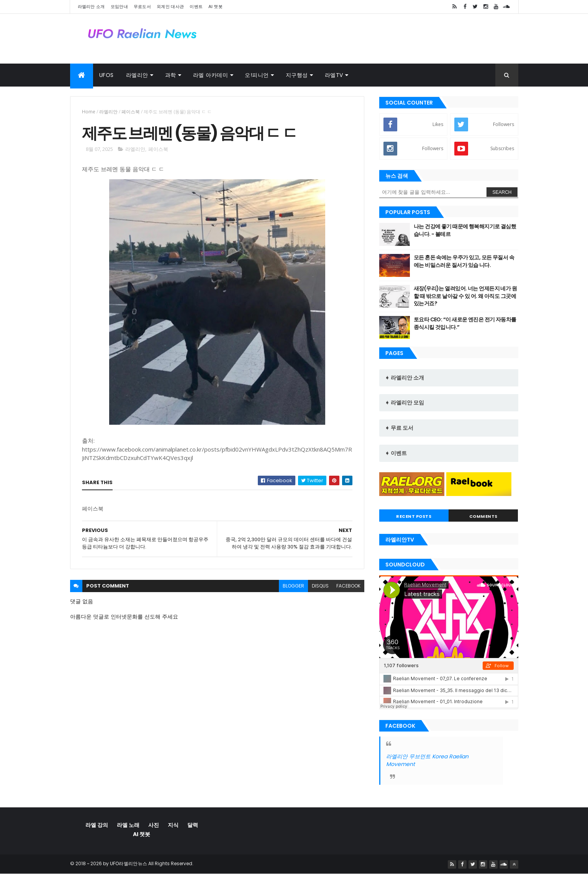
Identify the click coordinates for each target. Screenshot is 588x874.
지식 (173, 825)
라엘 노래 (128, 825)
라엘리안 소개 (91, 7)
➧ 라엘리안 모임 (405, 403)
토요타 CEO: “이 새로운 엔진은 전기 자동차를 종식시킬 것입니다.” (465, 323)
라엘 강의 (97, 825)
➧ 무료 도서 (399, 428)
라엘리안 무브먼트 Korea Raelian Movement (427, 760)
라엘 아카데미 (211, 75)
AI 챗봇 (215, 7)
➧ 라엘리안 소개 (405, 378)
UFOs (106, 75)
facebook (348, 586)
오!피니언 (257, 75)
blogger (293, 586)
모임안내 (119, 7)
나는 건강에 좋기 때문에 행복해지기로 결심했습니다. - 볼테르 (465, 230)
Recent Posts (414, 516)
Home (89, 112)
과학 (171, 75)
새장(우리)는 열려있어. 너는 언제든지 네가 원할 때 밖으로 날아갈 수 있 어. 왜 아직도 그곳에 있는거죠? (465, 296)
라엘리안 (137, 75)
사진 (154, 825)
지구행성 (297, 75)
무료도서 (142, 7)
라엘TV (334, 75)
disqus (320, 586)
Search (502, 192)
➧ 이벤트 (396, 453)
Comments (483, 516)
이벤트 (196, 7)
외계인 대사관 (170, 7)
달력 (193, 825)
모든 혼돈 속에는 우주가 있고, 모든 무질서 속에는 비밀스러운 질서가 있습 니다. (464, 261)
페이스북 (131, 112)
